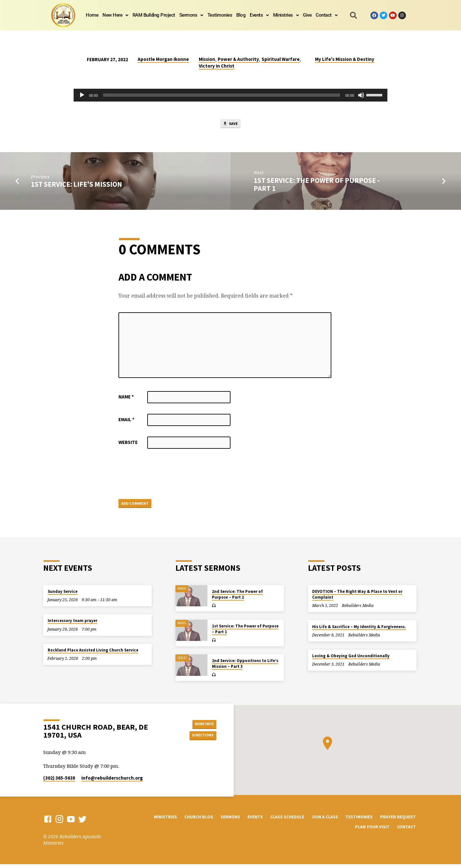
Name (126, 399)
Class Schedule (287, 821)
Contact (327, 15)
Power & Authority (238, 59)
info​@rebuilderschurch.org (112, 782)
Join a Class (325, 821)
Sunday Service (63, 595)
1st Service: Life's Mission (76, 186)
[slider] (222, 95)
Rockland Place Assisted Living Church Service (93, 654)
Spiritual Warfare (281, 59)
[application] (230, 95)
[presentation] (167, 477)
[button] (115, 15)
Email (126, 421)
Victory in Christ (217, 66)
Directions (200, 740)
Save (230, 125)
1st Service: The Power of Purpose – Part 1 (245, 633)
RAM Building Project (154, 15)
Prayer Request (398, 821)
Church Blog (199, 821)
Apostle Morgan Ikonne (163, 59)
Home (92, 15)
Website (128, 444)
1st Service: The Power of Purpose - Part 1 (317, 186)
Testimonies (220, 15)
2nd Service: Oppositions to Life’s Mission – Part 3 (245, 668)
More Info (200, 727)
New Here (115, 15)
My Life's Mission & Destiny (345, 59)
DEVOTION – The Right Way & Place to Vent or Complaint (357, 598)
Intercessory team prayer (73, 625)
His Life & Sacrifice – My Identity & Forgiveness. (359, 631)
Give (307, 15)
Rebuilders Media (358, 610)
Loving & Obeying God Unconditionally (351, 660)
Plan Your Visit (372, 831)
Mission (207, 59)
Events (259, 15)
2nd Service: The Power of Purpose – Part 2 (237, 598)
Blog (241, 15)
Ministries (286, 15)
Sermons (191, 15)
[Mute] (361, 95)
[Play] (82, 95)
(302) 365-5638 (59, 782)
